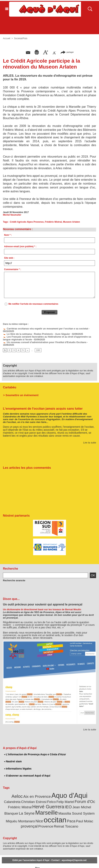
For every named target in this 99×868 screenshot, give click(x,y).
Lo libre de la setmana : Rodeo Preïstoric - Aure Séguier (34, 331)
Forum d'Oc (63, 794)
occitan (17, 811)
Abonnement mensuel (25, 861)
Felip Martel (45, 795)
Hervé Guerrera (23, 799)
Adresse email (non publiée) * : (20, 246)
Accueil (7, 38)
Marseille (15, 804)
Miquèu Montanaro (73, 805)
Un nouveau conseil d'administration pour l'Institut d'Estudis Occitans (42, 339)
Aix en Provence (30, 790)
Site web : (9, 258)
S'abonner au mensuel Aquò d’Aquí (27, 769)
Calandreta (85, 790)
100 (37, 344)
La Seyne (84, 799)
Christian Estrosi (16, 794)
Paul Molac (44, 813)
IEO (41, 799)
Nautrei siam (13, 755)
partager (67, 52)
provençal (60, 812)
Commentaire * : (13, 269)
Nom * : (8, 235)
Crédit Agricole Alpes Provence (26, 222)
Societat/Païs (20, 38)
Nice (91, 805)
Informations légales (17, 762)
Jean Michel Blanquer (61, 799)
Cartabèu (9, 381)
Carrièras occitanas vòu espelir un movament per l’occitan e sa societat (42, 328)
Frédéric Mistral (52, 222)
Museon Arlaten (70, 222)
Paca (32, 812)
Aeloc (12, 789)
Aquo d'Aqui (60, 789)
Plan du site (37, 861)
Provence (76, 813)
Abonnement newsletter (10, 861)
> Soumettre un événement (20, 388)
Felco (32, 794)
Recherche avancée (13, 574)
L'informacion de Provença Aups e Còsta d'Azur (34, 748)
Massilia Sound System (43, 805)
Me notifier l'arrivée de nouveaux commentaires (33, 304)
